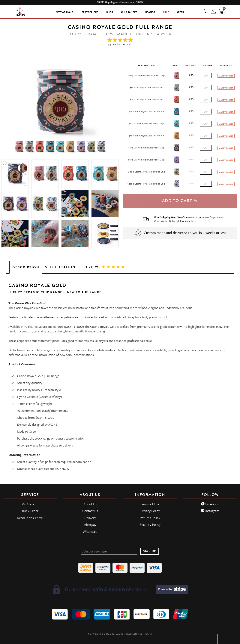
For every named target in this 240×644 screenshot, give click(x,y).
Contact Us (90, 511)
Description (26, 267)
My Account (30, 504)
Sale (166, 12)
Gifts (181, 12)
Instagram (210, 511)
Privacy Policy (150, 511)
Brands (150, 12)
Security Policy (150, 524)
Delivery (90, 518)
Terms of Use (150, 504)
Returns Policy (150, 518)
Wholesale (90, 531)
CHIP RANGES (129, 12)
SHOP (110, 12)
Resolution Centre (30, 518)
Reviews (104, 267)
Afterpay (90, 524)
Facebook (210, 504)
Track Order (30, 511)
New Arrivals (65, 12)
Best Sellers (90, 12)
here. (194, 221)
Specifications (61, 267)
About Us (90, 504)
